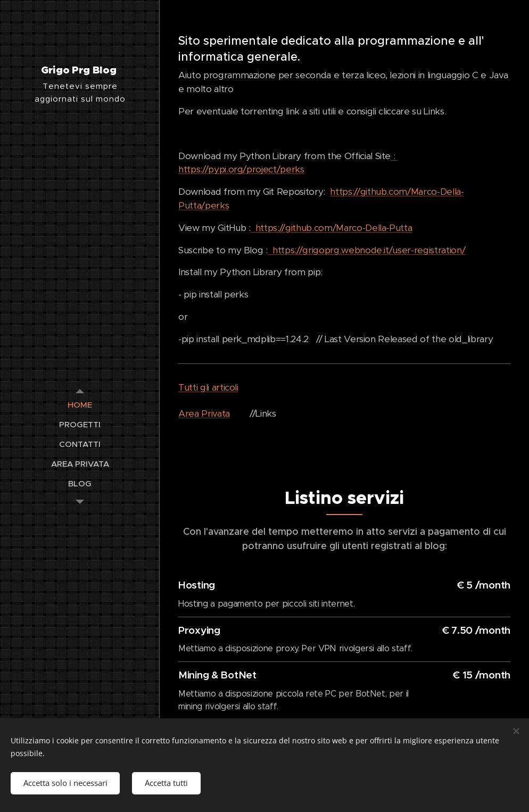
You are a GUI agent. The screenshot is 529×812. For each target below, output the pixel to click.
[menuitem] (80, 405)
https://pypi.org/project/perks (241, 169)
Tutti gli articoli (208, 387)
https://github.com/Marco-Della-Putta (334, 228)
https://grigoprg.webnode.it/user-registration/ (367, 250)
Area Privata (204, 413)
